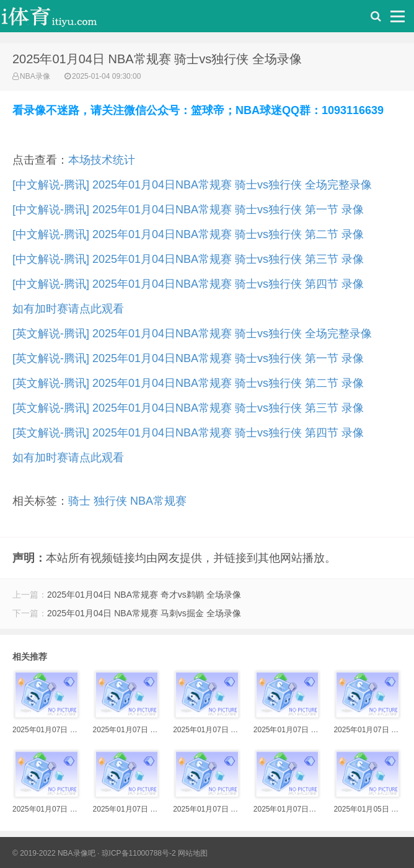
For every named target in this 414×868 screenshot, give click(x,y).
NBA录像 (35, 76)
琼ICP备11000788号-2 (139, 853)
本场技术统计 (102, 160)
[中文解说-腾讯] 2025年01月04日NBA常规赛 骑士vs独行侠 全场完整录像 (192, 185)
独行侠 (110, 501)
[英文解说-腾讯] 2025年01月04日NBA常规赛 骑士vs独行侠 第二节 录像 (188, 383)
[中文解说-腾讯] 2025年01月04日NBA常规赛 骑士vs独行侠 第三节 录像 (188, 259)
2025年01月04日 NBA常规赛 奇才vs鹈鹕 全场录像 (144, 595)
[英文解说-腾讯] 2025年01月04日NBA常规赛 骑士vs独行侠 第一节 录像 (188, 358)
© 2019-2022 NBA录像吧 (54, 853)
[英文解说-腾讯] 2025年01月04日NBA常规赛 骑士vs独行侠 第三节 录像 (188, 408)
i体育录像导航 (62, 19)
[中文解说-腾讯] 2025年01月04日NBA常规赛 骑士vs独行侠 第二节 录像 (188, 234)
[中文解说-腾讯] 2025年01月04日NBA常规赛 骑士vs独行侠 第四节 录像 (188, 284)
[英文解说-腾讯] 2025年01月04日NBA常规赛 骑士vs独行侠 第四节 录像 (188, 433)
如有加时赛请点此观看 (68, 309)
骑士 (79, 501)
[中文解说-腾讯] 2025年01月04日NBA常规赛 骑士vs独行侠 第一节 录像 (188, 210)
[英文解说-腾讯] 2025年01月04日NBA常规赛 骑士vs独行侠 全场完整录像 (192, 334)
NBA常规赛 (158, 501)
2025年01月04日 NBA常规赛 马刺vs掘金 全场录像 (144, 613)
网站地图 (193, 853)
